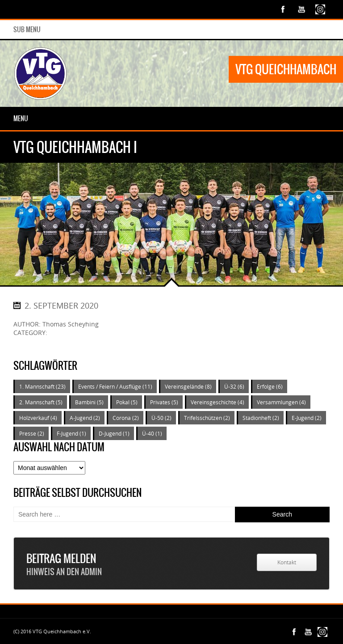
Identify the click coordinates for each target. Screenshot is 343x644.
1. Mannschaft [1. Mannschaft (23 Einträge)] (42, 386)
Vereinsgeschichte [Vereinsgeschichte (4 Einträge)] (218, 402)
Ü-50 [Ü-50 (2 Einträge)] (161, 418)
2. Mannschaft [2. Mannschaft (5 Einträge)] (41, 402)
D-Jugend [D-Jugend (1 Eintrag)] (114, 433)
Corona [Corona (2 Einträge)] (126, 418)
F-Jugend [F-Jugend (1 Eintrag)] (71, 433)
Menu (21, 119)
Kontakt (287, 562)
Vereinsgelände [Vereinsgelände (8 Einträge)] (188, 386)
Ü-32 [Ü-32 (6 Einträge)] (234, 386)
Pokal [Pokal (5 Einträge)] (127, 402)
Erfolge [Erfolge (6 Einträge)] (270, 386)
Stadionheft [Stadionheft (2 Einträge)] (261, 418)
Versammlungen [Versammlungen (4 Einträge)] (281, 402)
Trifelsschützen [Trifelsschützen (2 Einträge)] (207, 418)
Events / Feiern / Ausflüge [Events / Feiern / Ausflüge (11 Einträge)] (115, 386)
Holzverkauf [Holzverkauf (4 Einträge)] (38, 418)
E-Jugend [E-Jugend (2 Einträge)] (307, 418)
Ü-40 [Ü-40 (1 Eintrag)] (152, 433)
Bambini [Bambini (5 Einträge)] (89, 402)
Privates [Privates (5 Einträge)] (164, 402)
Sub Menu (27, 30)
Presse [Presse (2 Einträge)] (32, 433)
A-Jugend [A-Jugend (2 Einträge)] (85, 418)
